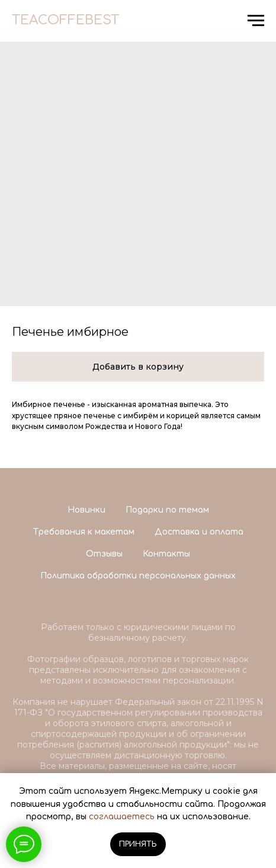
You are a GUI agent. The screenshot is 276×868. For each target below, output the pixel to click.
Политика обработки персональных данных (138, 576)
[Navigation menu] (256, 21)
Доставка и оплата (199, 532)
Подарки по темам (167, 510)
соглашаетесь (122, 817)
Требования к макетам (84, 532)
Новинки (86, 510)
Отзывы (104, 554)
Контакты (166, 554)
